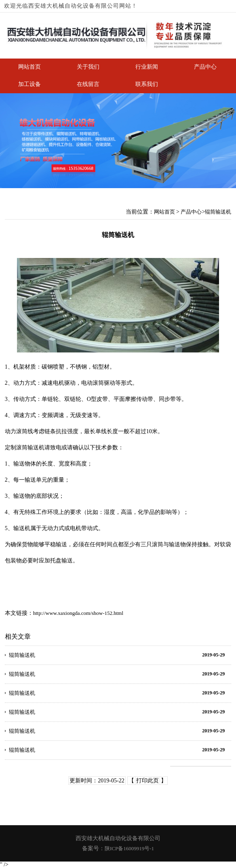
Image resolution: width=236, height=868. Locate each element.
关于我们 (88, 67)
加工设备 (29, 84)
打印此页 (147, 781)
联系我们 (147, 84)
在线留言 (88, 84)
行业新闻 (147, 67)
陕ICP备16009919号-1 (129, 848)
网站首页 (29, 67)
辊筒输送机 (218, 212)
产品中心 (205, 67)
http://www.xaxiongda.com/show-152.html (78, 613)
